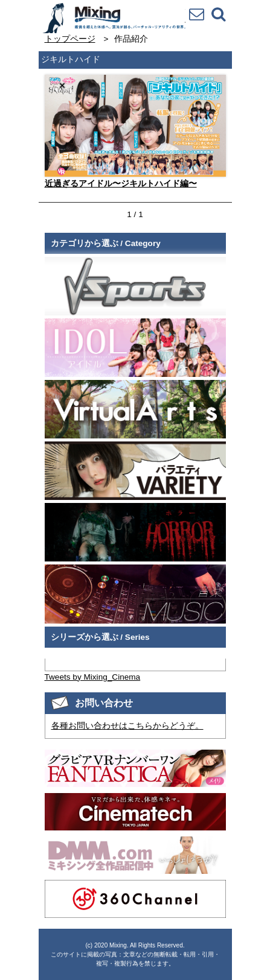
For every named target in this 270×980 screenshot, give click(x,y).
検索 (218, 14)
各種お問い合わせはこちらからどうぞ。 (127, 726)
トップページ (70, 39)
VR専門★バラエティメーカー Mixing (114, 18)
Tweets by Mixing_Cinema (93, 677)
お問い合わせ (196, 14)
